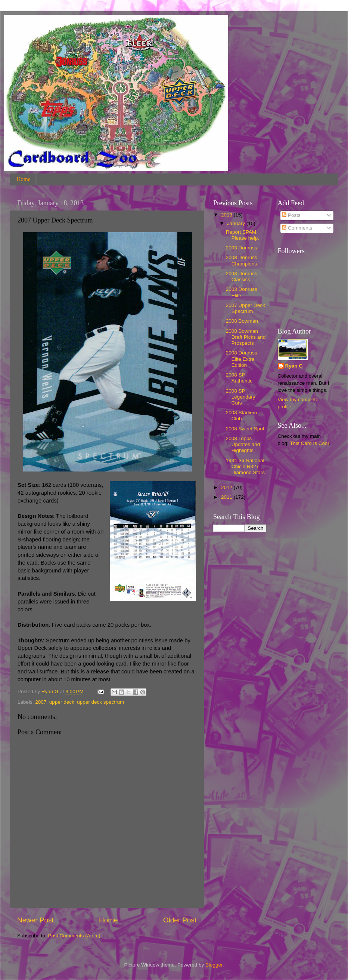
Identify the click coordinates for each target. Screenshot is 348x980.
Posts (291, 215)
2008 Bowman (242, 321)
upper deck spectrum (100, 702)
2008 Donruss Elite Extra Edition (242, 359)
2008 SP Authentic (239, 378)
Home (24, 179)
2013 (227, 215)
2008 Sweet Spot (245, 429)
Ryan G (294, 366)
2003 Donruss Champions (242, 260)
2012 (227, 487)
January (237, 223)
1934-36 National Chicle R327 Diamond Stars (245, 466)
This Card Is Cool (309, 443)
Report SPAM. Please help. (243, 235)
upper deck (62, 702)
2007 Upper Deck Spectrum (246, 308)
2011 (227, 497)
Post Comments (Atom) (74, 936)
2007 (41, 702)
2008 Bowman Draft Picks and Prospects (246, 337)
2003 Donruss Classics (242, 277)
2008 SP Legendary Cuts (241, 397)
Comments (297, 228)
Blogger (214, 965)
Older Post (180, 920)
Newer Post (35, 920)
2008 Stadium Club (241, 416)
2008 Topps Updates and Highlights (243, 444)
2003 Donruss (242, 248)
